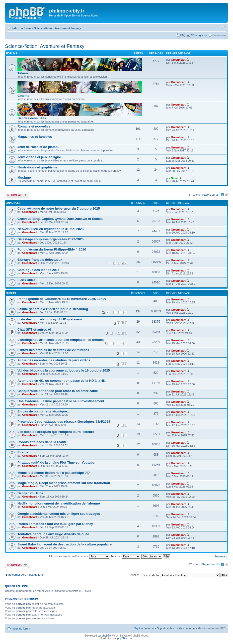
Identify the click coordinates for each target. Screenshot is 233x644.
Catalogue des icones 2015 (39, 270)
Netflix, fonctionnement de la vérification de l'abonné (59, 503)
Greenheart (178, 60)
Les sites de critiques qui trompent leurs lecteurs (56, 432)
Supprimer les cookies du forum (176, 628)
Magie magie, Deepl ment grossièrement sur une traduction (64, 483)
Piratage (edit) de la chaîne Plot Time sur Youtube (56, 462)
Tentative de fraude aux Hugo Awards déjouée (53, 534)
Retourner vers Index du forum (27, 575)
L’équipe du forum (143, 628)
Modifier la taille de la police (222, 27)
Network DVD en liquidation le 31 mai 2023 (50, 229)
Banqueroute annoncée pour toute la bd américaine (58, 391)
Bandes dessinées (32, 118)
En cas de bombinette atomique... (44, 411)
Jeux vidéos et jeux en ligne (39, 157)
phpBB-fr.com (125, 638)
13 (120, 313)
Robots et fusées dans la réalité (42, 442)
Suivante (220, 556)
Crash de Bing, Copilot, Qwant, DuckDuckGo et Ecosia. (60, 219)
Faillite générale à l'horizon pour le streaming (53, 309)
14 (125, 313)
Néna (174, 178)
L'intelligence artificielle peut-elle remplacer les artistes (61, 340)
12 (115, 313)
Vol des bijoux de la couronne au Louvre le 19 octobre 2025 (64, 370)
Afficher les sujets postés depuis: (79, 556)
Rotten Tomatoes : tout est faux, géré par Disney (55, 524)
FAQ (183, 35)
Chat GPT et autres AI (34, 329)
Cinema (23, 96)
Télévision (26, 73)
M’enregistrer (199, 35)
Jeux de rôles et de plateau (39, 147)
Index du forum (22, 28)
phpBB (106, 636)
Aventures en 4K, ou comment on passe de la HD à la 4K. (62, 381)
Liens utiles (27, 280)
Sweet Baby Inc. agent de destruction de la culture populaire (65, 544)
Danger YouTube (30, 493)
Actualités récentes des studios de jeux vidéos (54, 360)
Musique (24, 178)
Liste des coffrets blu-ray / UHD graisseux (50, 319)
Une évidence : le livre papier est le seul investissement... (62, 401)
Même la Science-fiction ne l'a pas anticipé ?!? (54, 473)
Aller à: (135, 575)
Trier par (125, 556)
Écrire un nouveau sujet (17, 195)
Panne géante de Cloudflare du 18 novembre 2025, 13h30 (62, 299)
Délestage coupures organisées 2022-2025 (50, 239)
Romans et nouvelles (34, 126)
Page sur (210, 195)
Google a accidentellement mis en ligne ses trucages (59, 514)
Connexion (219, 35)
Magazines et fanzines (35, 137)
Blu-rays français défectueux (40, 260)
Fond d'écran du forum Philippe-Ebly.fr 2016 (52, 249)
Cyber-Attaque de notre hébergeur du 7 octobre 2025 (59, 208)
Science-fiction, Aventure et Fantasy (57, 28)
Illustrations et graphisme (38, 167)
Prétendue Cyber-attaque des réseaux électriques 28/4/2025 (64, 422)
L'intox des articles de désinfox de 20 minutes (53, 350)
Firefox (23, 452)
